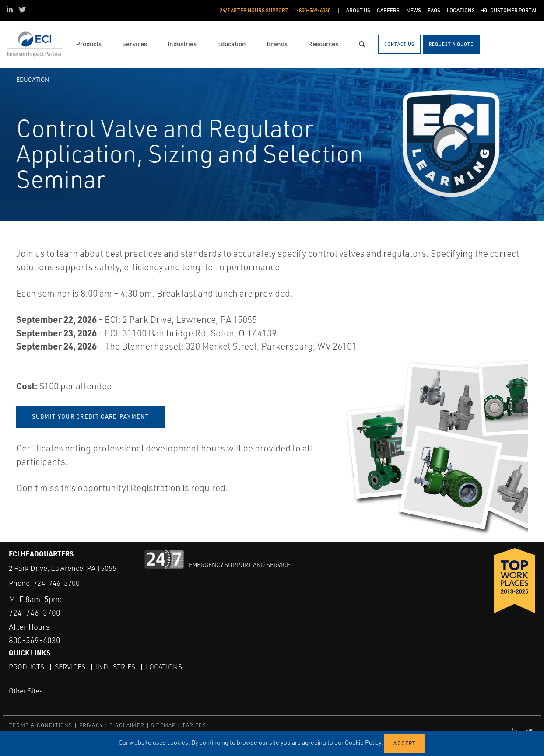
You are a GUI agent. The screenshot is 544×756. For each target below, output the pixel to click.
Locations (164, 667)
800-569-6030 (35, 640)
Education (33, 79)
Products (26, 667)
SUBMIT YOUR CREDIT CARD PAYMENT (90, 416)
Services (70, 667)
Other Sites (26, 691)
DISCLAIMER (127, 725)
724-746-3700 (56, 583)
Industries (116, 667)
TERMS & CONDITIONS (41, 725)
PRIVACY (91, 725)
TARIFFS (194, 725)
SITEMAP (163, 725)
